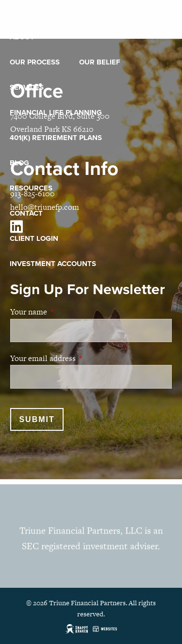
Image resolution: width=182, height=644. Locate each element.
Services (27, 87)
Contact (26, 213)
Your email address (80, 358)
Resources (31, 188)
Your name (66, 312)
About (22, 37)
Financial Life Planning (56, 112)
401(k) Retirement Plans (56, 138)
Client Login (34, 238)
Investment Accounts (53, 264)
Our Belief (100, 62)
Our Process (35, 62)
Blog (19, 163)
